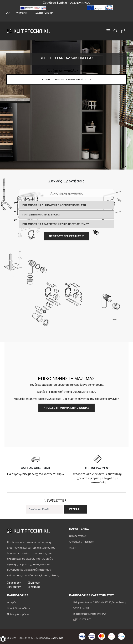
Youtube (34, 587)
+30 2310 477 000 (79, 2)
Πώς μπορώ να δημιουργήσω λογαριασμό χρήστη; (54, 205)
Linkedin (34, 582)
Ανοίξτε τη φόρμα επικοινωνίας (67, 408)
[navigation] (3, 639)
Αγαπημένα (21, 13)
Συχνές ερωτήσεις (66, 181)
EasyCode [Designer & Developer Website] (57, 638)
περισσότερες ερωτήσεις (66, 236)
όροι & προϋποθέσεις (19, 608)
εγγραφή (75, 509)
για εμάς (12, 602)
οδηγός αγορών (78, 536)
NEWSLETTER (55, 500)
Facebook (14, 582)
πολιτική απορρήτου (18, 614)
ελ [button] (7, 13)
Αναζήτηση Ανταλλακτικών (66, 70)
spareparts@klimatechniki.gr (90, 614)
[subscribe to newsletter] (45, 509)
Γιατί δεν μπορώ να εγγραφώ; (41, 215)
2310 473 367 (83, 619)
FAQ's (72, 548)
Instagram (14, 587)
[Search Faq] (66, 193)
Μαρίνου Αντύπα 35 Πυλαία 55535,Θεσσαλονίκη (100, 602)
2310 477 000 (83, 608)
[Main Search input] (66, 79)
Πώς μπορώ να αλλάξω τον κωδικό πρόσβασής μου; (56, 224)
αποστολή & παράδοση (82, 542)
